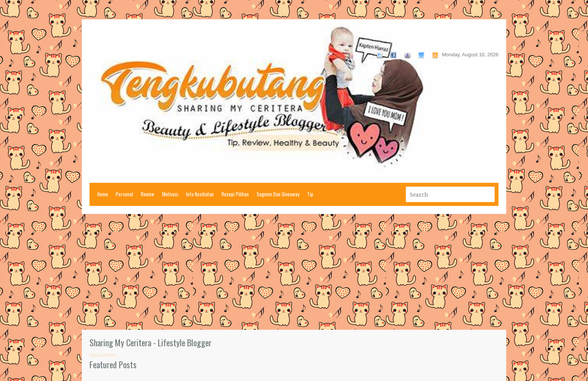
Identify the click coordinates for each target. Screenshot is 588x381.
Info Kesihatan (200, 194)
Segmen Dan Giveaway (278, 194)
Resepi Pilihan (235, 194)
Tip (310, 194)
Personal (124, 194)
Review (148, 194)
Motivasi (170, 194)
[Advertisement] (294, 272)
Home (103, 194)
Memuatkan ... (105, 355)
